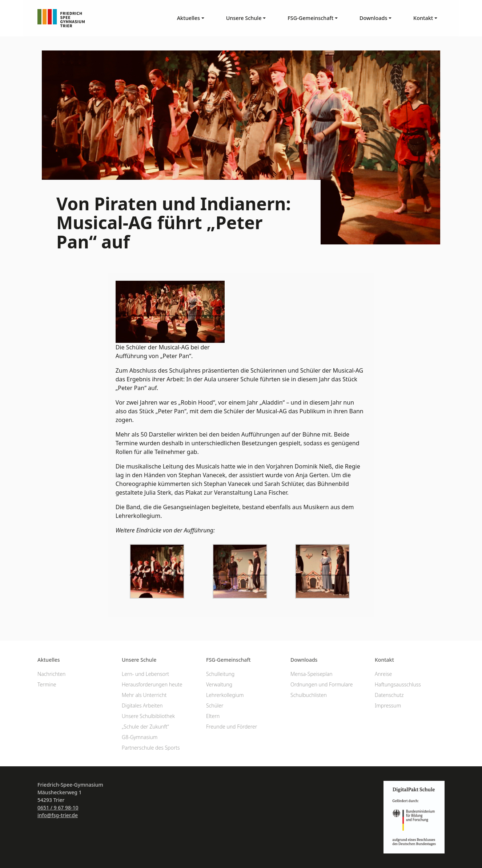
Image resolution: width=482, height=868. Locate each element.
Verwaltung (219, 684)
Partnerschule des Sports (151, 748)
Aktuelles (49, 660)
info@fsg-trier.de (58, 815)
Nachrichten (51, 674)
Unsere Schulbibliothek (148, 716)
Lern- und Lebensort (145, 674)
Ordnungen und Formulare (322, 684)
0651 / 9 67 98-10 (58, 808)
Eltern (213, 716)
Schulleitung (220, 674)
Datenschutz (389, 695)
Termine (47, 684)
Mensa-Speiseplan (312, 674)
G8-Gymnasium (140, 737)
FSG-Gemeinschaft (228, 660)
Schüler (215, 705)
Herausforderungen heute (152, 684)
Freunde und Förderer (232, 727)
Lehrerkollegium (225, 695)
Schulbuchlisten (309, 695)
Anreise (383, 674)
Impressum (388, 705)
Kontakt (384, 660)
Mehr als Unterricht (144, 695)
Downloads (304, 660)
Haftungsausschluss (398, 684)
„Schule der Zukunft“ (145, 727)
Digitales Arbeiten (142, 705)
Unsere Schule (139, 660)
